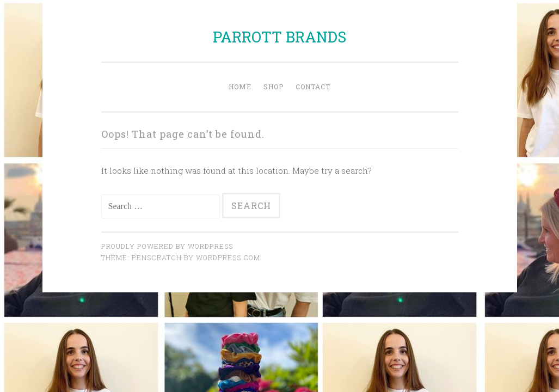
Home (240, 87)
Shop (274, 87)
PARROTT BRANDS (279, 37)
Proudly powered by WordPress (167, 246)
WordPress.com (228, 258)
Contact (313, 87)
